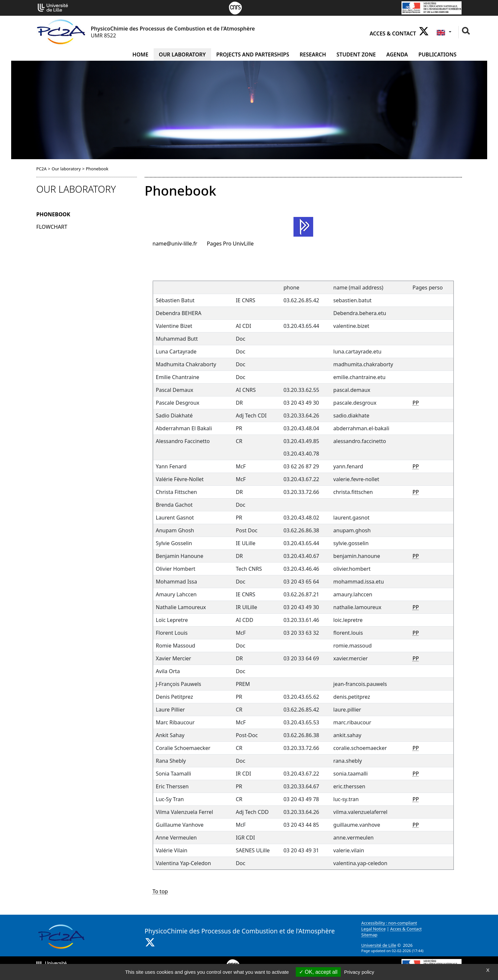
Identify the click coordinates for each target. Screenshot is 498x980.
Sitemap (369, 935)
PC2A (42, 169)
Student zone (356, 54)
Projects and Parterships (253, 54)
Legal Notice (374, 929)
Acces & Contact (393, 33)
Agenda (397, 54)
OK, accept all (318, 972)
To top (160, 891)
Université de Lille (379, 945)
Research (313, 54)
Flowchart (52, 227)
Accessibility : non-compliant (389, 923)
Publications (438, 54)
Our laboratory (182, 54)
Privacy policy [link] (359, 972)
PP (416, 403)
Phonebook (53, 214)
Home (140, 54)
